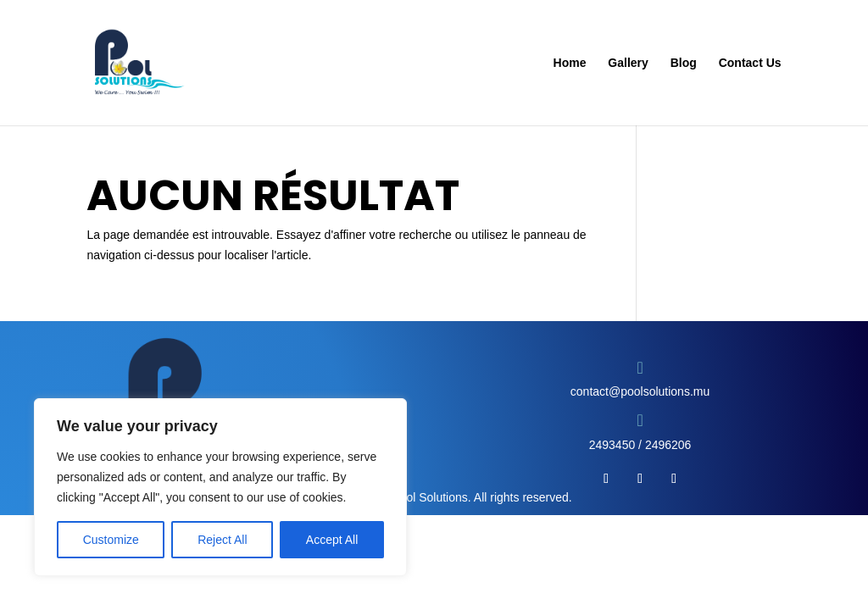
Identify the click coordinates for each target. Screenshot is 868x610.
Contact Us (750, 63)
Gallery (628, 63)
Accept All (332, 540)
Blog (684, 63)
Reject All (222, 540)
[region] (220, 487)
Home (570, 63)
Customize (111, 540)
